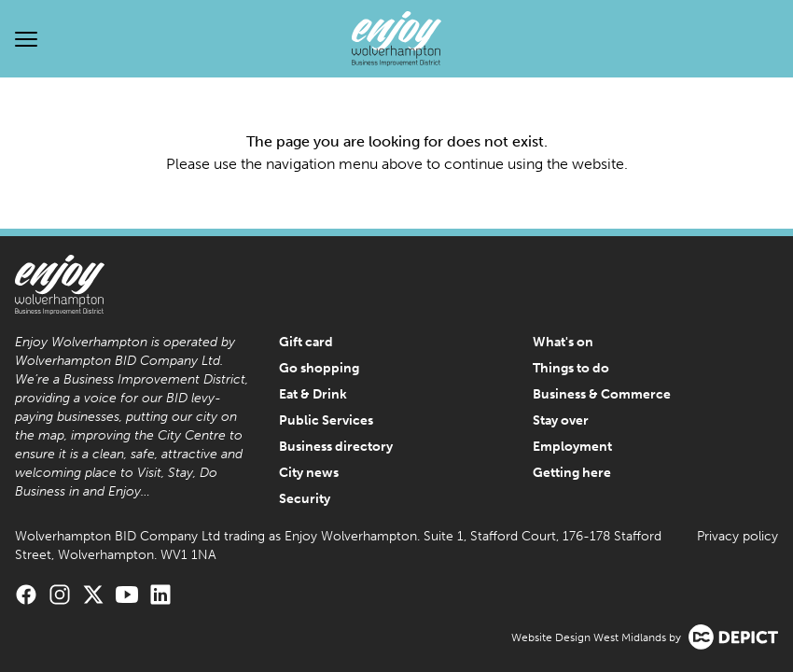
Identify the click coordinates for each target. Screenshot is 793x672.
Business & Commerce (602, 394)
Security (305, 499)
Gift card (306, 342)
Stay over (561, 420)
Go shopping (319, 368)
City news (309, 473)
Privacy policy (737, 536)
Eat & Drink (313, 394)
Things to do (571, 368)
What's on (563, 342)
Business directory (336, 447)
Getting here (572, 473)
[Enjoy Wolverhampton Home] (396, 39)
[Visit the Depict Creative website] (733, 637)
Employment (572, 447)
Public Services (326, 420)
